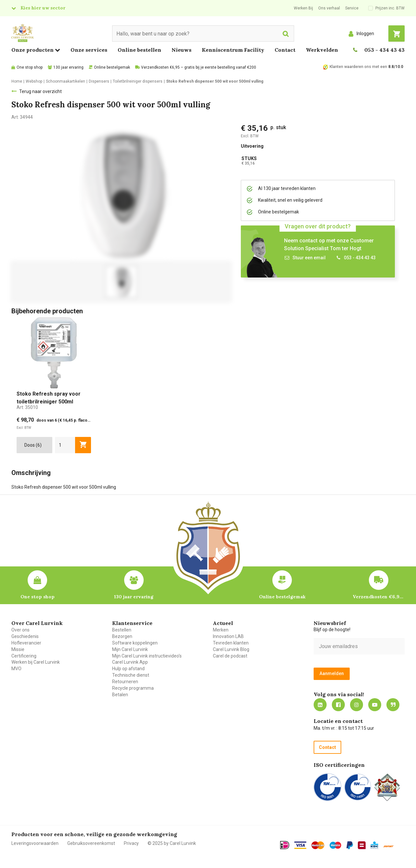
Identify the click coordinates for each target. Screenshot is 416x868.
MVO (16, 669)
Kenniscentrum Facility (233, 50)
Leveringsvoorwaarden (35, 843)
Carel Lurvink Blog (231, 649)
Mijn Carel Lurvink (130, 649)
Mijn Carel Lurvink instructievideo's (147, 656)
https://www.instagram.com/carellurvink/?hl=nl (357, 705)
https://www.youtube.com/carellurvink (375, 705)
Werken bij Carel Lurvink (36, 662)
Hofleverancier (26, 643)
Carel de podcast (230, 656)
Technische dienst (131, 675)
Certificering (24, 656)
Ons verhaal (329, 8)
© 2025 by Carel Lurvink (172, 843)
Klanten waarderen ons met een (358, 67)
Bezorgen (122, 636)
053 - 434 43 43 (384, 50)
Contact (285, 50)
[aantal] (65, 445)
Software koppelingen (135, 643)
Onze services (89, 50)
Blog (393, 705)
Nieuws (182, 50)
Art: (27, 407)
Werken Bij (303, 8)
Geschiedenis (25, 636)
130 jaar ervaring (68, 67)
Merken (221, 630)
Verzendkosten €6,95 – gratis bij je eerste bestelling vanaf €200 (199, 67)
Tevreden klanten (231, 643)
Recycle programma (133, 688)
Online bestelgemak (112, 67)
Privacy (131, 843)
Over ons (20, 630)
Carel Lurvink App (130, 662)
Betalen (120, 695)
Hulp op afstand (128, 669)
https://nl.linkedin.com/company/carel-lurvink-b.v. (320, 705)
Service (352, 8)
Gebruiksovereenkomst (91, 843)
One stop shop (30, 67)
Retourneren (125, 682)
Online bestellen (139, 50)
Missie (18, 649)
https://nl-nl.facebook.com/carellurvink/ (338, 705)
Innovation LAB (228, 636)
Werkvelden (322, 50)
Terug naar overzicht (40, 91)
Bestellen (122, 630)
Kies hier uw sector (43, 8)
